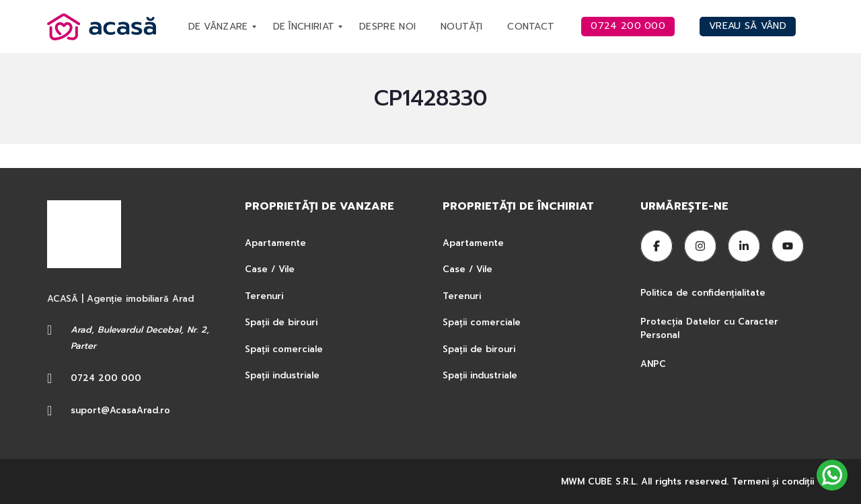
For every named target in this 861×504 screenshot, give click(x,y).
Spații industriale (282, 375)
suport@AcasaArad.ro (120, 410)
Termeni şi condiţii (773, 481)
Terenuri (264, 296)
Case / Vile (270, 269)
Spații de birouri (281, 322)
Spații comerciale (284, 349)
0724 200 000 (106, 378)
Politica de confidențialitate (705, 293)
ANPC (653, 364)
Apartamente (275, 243)
